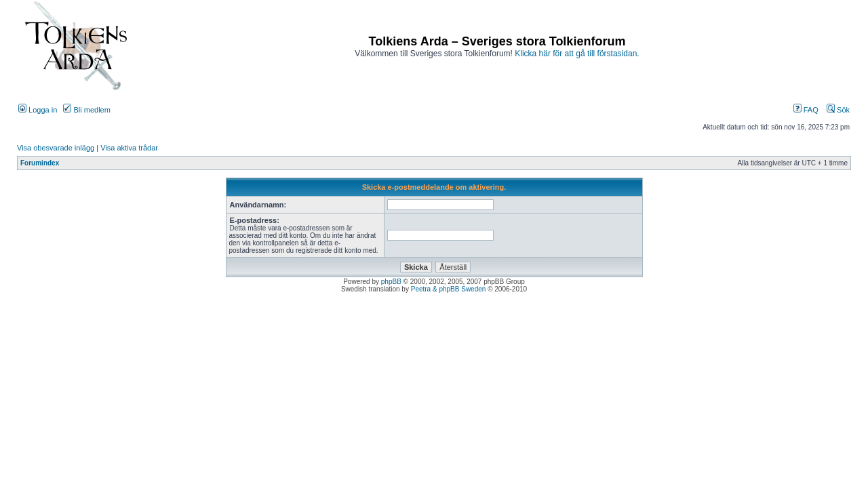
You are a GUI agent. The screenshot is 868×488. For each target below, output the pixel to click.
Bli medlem (86, 110)
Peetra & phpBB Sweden (449, 289)
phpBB (391, 282)
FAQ (806, 110)
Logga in (38, 110)
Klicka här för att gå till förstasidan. (577, 54)
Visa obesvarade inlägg (56, 148)
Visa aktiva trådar (129, 148)
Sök (838, 110)
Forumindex (40, 163)
